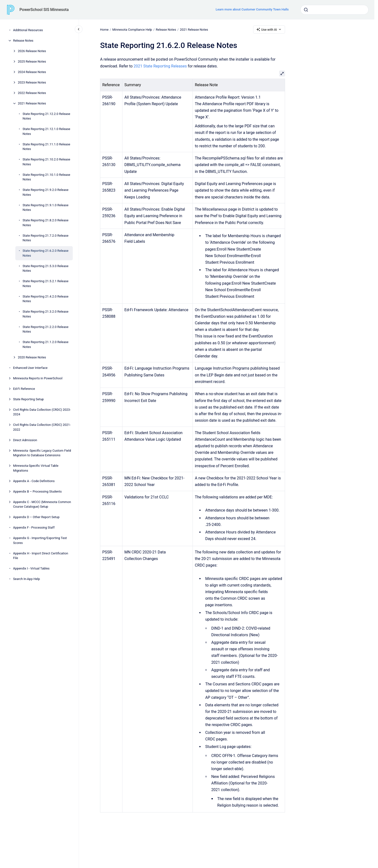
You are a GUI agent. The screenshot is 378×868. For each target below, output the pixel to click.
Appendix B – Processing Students (37, 491)
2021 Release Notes (32, 103)
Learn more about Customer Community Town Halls (252, 9)
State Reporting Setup (28, 399)
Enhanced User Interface (30, 368)
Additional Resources (28, 30)
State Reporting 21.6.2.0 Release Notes (46, 253)
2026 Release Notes (32, 51)
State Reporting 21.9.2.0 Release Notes (46, 192)
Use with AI (269, 29)
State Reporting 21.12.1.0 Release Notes (46, 131)
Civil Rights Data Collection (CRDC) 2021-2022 (42, 427)
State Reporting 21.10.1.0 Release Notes (46, 177)
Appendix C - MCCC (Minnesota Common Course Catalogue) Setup (42, 504)
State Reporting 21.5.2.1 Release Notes (46, 284)
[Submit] (306, 10)
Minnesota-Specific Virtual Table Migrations (36, 468)
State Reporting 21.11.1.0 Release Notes (46, 147)
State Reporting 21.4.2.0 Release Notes (46, 299)
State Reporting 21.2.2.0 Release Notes (46, 329)
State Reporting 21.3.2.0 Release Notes (46, 314)
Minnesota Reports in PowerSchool (38, 378)
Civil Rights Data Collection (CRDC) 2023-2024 (42, 412)
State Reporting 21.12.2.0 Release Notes (46, 116)
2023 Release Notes (32, 82)
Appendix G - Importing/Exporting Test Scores (40, 540)
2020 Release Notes (32, 357)
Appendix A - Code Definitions (34, 481)
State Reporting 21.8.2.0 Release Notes (46, 223)
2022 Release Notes (32, 93)
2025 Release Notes (32, 61)
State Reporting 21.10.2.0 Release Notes (46, 162)
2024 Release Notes (32, 72)
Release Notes (23, 41)
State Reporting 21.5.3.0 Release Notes (46, 268)
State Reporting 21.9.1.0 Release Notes (46, 208)
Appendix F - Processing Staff (34, 527)
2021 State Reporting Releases (160, 66)
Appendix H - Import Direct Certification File (41, 556)
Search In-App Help (27, 579)
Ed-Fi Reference (24, 389)
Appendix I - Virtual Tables (31, 568)
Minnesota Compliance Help (132, 29)
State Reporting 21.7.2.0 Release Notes (46, 238)
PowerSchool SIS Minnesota (44, 10)
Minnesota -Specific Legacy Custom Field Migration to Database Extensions (42, 453)
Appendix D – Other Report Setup (36, 517)
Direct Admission (25, 440)
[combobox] (334, 10)
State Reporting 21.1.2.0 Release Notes (46, 344)
